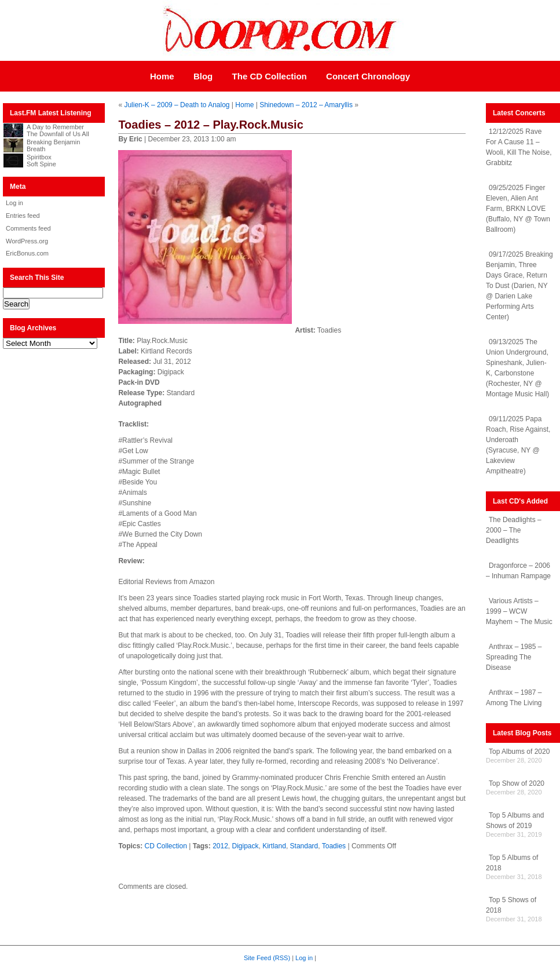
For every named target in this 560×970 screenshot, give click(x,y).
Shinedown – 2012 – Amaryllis (306, 105)
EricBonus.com (27, 253)
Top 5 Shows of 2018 (511, 905)
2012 (220, 846)
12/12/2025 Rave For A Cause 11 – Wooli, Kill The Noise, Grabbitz (519, 147)
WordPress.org (27, 241)
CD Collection (166, 846)
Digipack (246, 846)
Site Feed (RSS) (267, 958)
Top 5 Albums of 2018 (512, 863)
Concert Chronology (368, 76)
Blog (203, 76)
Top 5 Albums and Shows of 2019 (515, 821)
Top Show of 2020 (517, 783)
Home (162, 76)
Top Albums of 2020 (519, 752)
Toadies (334, 846)
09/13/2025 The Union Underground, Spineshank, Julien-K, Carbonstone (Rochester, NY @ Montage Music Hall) (517, 368)
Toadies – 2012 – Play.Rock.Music (211, 125)
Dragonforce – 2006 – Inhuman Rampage (518, 571)
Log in (14, 203)
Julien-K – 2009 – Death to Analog (177, 105)
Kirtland (274, 846)
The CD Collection (270, 76)
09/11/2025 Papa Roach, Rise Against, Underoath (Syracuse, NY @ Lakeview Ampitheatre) (518, 445)
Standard (304, 846)
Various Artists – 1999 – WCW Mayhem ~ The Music (519, 611)
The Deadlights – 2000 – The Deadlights (514, 530)
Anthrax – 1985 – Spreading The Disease (514, 657)
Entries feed (23, 216)
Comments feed (28, 228)
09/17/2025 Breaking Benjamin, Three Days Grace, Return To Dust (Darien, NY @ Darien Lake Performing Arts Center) (519, 286)
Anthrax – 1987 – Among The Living (514, 698)
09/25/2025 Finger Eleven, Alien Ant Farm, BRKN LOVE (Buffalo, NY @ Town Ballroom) (518, 209)
